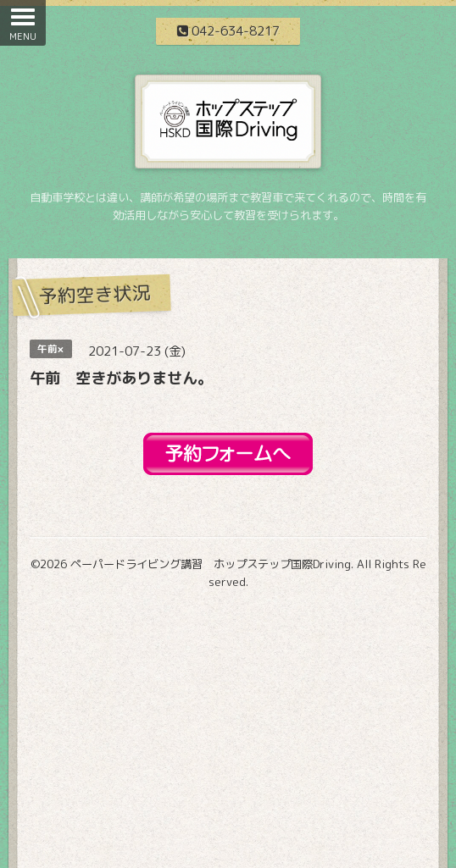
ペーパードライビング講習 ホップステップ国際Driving (211, 564)
